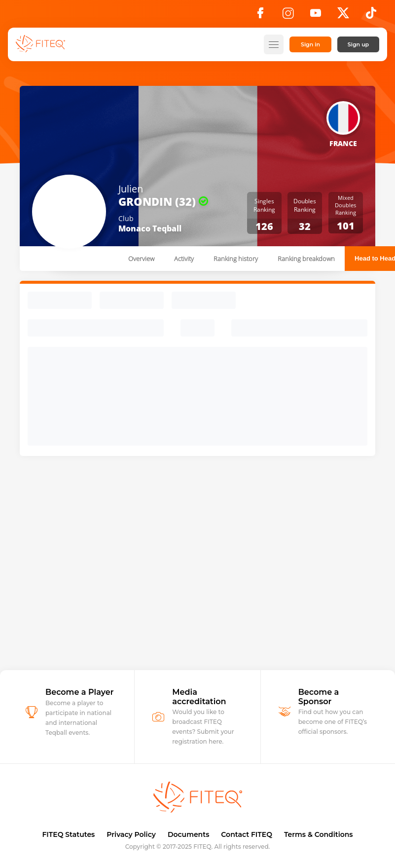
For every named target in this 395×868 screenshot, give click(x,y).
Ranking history (236, 259)
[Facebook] (260, 16)
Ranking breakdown (306, 259)
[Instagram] (288, 16)
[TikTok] (371, 16)
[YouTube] (316, 16)
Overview (141, 259)
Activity (184, 259)
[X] (343, 16)
